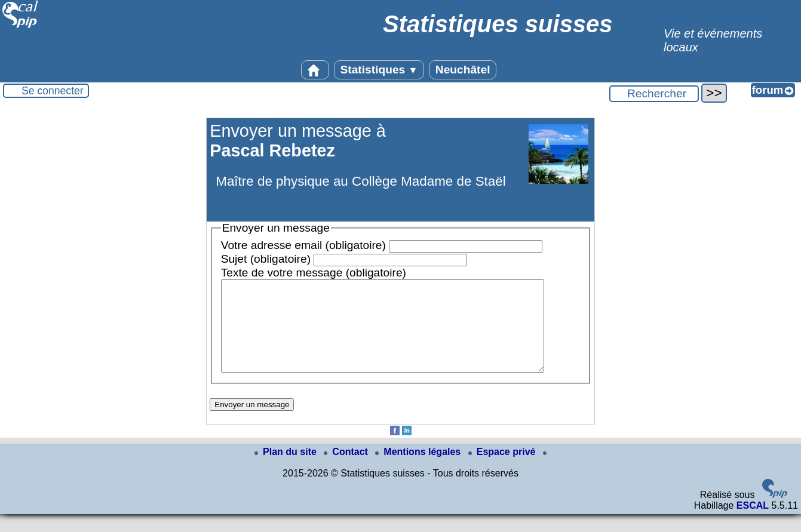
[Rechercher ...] (654, 94)
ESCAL (753, 523)
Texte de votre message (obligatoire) (314, 273)
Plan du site (287, 470)
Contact (347, 470)
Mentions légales (419, 470)
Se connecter (53, 91)
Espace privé (503, 470)
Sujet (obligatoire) (266, 259)
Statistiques (379, 70)
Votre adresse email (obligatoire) (303, 245)
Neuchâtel (463, 70)
